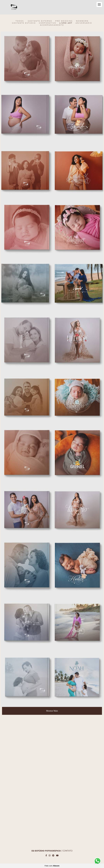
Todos (20, 21)
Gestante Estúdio (24, 23)
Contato (67, 851)
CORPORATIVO (48, 23)
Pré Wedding (64, 21)
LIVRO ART (66, 23)
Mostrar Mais (52, 711)
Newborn (82, 21)
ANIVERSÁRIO (84, 23)
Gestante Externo (40, 21)
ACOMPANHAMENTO (52, 25)
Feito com (52, 866)
